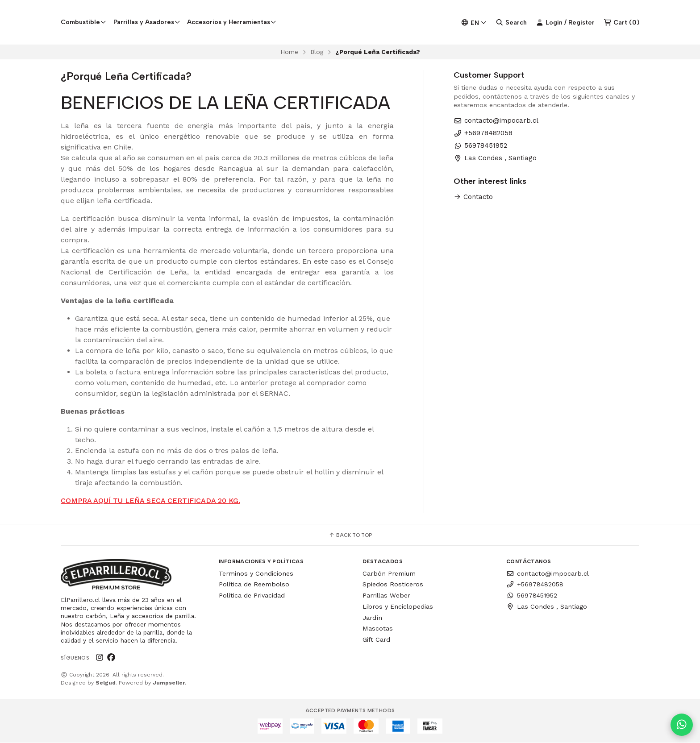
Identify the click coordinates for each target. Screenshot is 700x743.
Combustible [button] (83, 22)
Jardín (372, 618)
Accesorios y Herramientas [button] (232, 22)
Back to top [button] (350, 535)
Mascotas (378, 629)
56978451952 (480, 146)
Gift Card (376, 640)
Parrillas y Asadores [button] (147, 22)
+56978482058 (483, 133)
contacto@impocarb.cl (496, 121)
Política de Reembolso (254, 585)
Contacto (473, 197)
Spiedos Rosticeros (393, 585)
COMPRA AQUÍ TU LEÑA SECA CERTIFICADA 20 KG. (150, 500)
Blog (317, 52)
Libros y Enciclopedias (398, 606)
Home (289, 52)
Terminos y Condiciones (256, 573)
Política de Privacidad (252, 595)
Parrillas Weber (386, 595)
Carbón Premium (389, 573)
